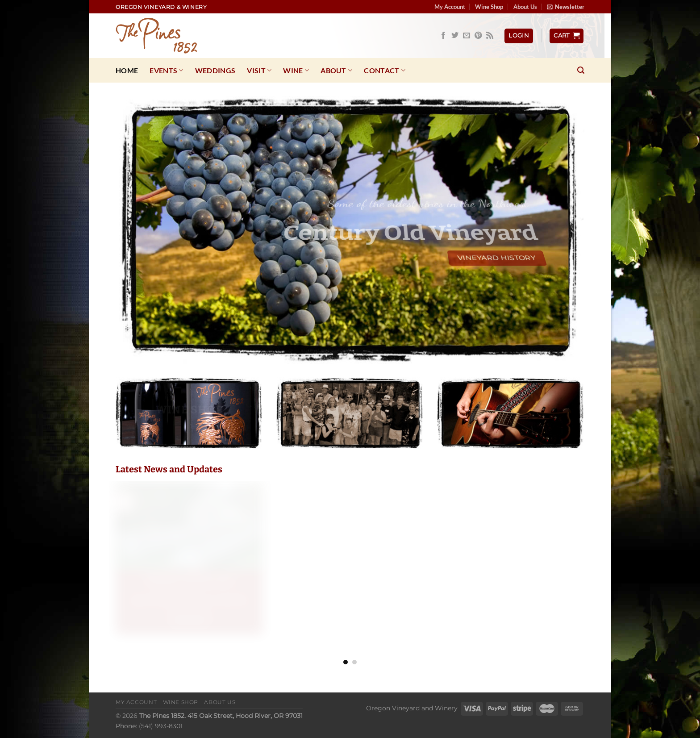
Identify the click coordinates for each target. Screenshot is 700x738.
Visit (259, 71)
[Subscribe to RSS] (490, 36)
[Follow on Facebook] (443, 36)
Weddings (215, 70)
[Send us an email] (467, 36)
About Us (525, 7)
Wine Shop (489, 7)
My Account (450, 7)
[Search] (581, 70)
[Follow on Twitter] (455, 36)
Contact (385, 71)
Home (127, 70)
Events (166, 71)
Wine (296, 71)
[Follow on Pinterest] (478, 36)
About (336, 71)
